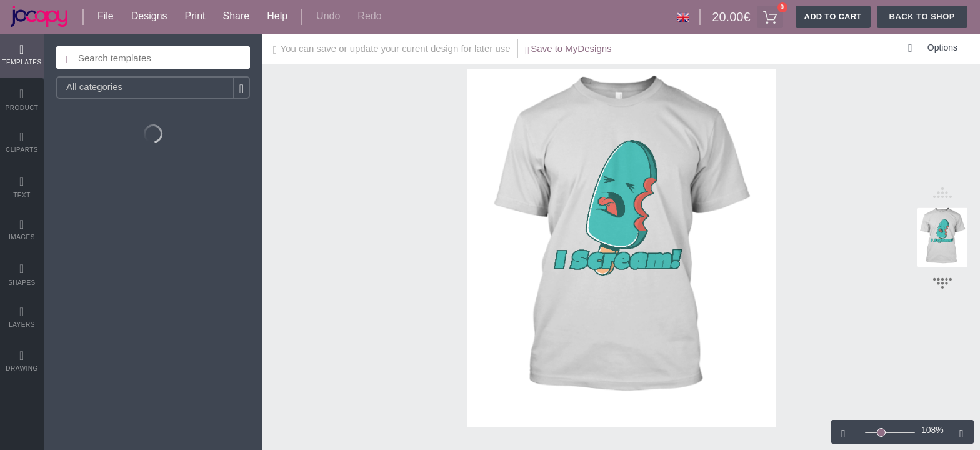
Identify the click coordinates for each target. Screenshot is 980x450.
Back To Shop (922, 17)
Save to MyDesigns (569, 50)
